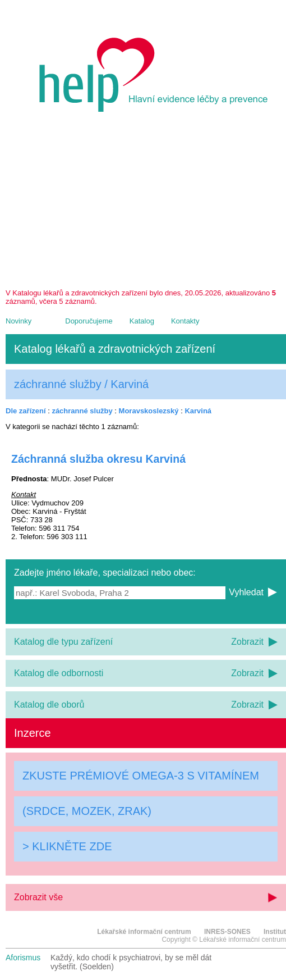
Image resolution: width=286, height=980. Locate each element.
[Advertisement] (146, 204)
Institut (275, 932)
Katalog (142, 321)
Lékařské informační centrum (144, 932)
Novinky (19, 321)
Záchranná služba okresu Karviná (98, 459)
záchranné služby (82, 411)
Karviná (198, 411)
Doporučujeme (89, 321)
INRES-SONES (227, 932)
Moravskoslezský (149, 411)
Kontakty (185, 321)
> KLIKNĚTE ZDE (67, 846)
